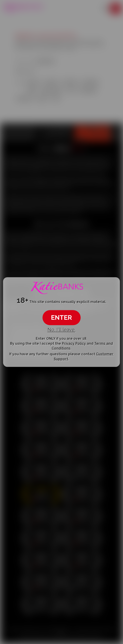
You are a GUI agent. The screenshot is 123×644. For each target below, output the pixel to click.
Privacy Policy (74, 344)
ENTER (61, 317)
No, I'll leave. (61, 330)
